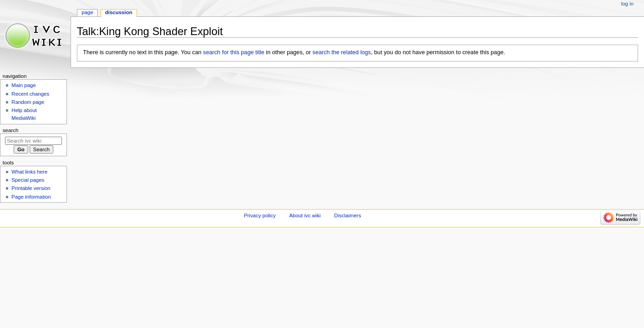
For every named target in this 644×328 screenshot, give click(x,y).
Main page (24, 85)
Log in (627, 4)
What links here (29, 172)
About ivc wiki (305, 215)
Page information (31, 197)
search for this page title (234, 52)
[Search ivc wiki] (33, 141)
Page (87, 12)
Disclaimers (347, 215)
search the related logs (342, 52)
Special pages (28, 180)
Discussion (119, 12)
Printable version (31, 188)
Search (11, 130)
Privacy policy (260, 215)
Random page (28, 102)
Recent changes (30, 94)
